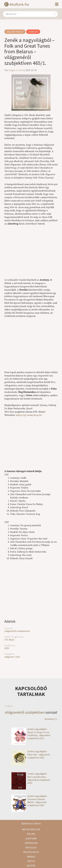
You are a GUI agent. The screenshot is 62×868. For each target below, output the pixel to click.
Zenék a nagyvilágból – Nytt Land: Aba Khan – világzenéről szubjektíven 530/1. (31, 778)
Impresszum (31, 843)
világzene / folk (12, 657)
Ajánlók (33, 32)
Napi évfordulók (31, 829)
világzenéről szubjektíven (17, 631)
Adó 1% (31, 861)
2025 (7, 648)
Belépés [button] (31, 866)
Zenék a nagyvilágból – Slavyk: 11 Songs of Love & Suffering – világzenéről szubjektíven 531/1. (31, 734)
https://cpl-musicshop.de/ (29, 415)
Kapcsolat (31, 848)
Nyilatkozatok (31, 852)
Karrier (31, 857)
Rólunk (31, 834)
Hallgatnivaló (15, 32)
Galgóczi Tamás (16, 70)
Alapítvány (31, 839)
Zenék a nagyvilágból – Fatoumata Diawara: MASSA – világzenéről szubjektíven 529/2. (30, 801)
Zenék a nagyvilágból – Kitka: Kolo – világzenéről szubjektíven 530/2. (31, 755)
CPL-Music (9, 640)
